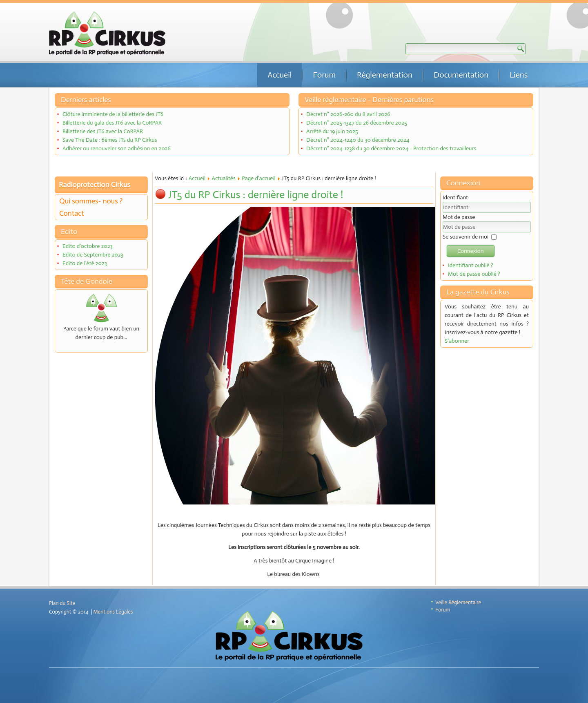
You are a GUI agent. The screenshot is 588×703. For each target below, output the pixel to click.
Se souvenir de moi (465, 237)
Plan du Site (62, 603)
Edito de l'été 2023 (85, 263)
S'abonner (457, 341)
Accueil (280, 75)
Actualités (223, 178)
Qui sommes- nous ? (91, 201)
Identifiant (455, 198)
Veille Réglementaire (458, 602)
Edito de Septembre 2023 (93, 255)
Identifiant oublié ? (471, 265)
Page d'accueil (258, 178)
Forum (324, 75)
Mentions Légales (113, 612)
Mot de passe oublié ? (474, 274)
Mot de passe (459, 217)
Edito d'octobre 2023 (88, 246)
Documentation (461, 75)
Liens (519, 75)
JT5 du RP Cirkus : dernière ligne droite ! (256, 195)
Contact (72, 213)
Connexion (471, 251)
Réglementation (385, 75)
